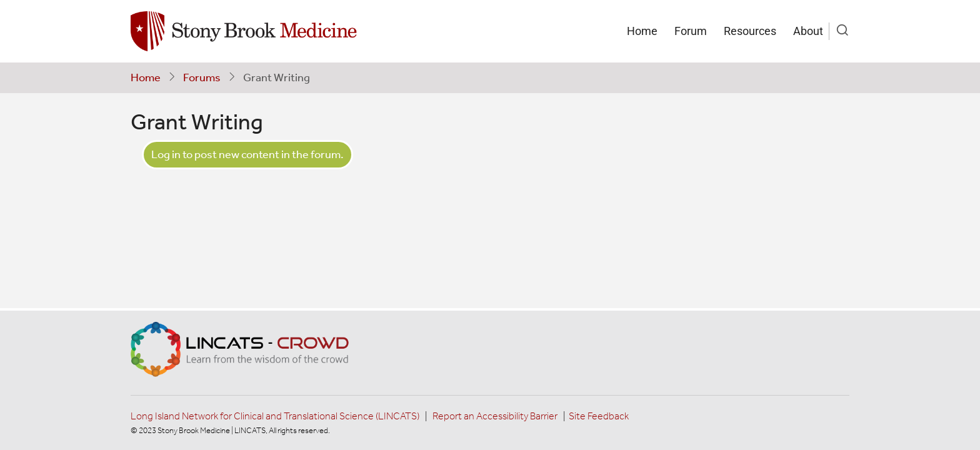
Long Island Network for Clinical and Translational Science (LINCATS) (275, 416)
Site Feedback (599, 416)
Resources (750, 31)
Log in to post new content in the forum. (247, 154)
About (808, 31)
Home (642, 31)
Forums (202, 77)
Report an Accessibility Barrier (495, 416)
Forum (691, 31)
